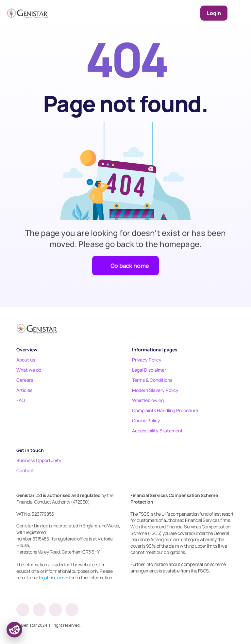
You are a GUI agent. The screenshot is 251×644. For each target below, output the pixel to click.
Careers (25, 380)
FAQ (21, 400)
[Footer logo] (37, 329)
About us (26, 360)
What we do (29, 370)
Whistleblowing (148, 400)
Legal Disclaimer (149, 370)
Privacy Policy (147, 360)
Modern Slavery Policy (155, 390)
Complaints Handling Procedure (165, 410)
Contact (25, 470)
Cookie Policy (146, 420)
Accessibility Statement (157, 431)
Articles (24, 390)
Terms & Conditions (152, 380)
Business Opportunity (39, 460)
